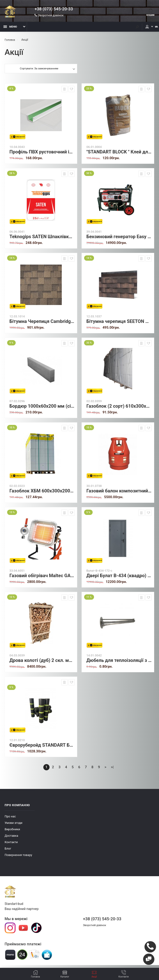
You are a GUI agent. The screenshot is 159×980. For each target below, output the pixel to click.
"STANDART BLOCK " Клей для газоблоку (119, 154)
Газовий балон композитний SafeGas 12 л (119, 493)
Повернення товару (18, 857)
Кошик (150, 13)
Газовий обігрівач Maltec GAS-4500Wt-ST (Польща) (42, 578)
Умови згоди (13, 825)
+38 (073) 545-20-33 (54, 10)
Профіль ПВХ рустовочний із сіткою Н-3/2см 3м (42, 154)
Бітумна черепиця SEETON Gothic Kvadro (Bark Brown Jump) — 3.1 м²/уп (119, 324)
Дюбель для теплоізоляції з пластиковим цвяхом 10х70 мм (119, 663)
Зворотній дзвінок (49, 16)
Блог (8, 851)
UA (151, 29)
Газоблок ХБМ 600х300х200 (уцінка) (42, 493)
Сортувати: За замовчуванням (39, 72)
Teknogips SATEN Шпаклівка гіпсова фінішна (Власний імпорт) (42, 239)
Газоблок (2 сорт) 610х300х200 (119, 409)
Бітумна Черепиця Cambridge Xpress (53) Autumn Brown (42, 324)
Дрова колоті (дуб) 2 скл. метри (42, 663)
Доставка (11, 838)
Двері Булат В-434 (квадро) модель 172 (119, 578)
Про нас (10, 819)
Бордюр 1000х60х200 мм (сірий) (42, 409)
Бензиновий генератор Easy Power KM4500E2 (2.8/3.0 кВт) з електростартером (119, 239)
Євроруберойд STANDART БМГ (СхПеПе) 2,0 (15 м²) (42, 748)
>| (112, 770)
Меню (10, 29)
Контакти (11, 845)
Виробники (12, 832)
